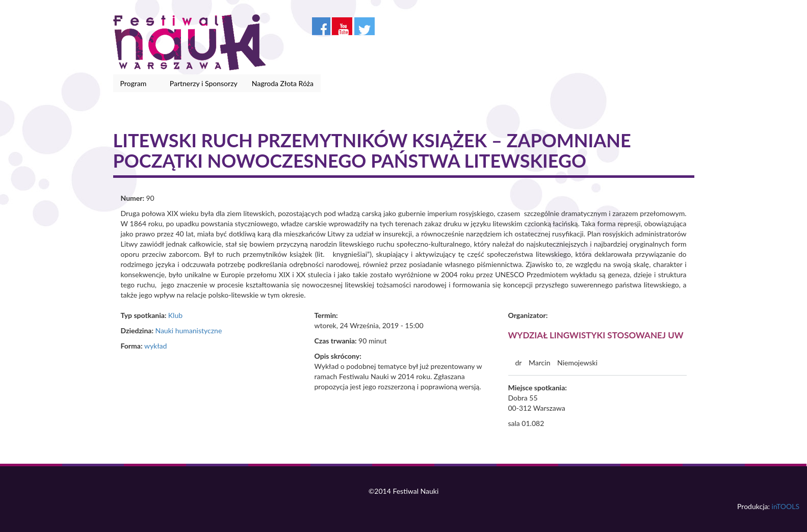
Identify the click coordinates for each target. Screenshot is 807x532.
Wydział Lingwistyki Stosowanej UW (596, 335)
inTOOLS (786, 506)
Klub (175, 315)
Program (135, 84)
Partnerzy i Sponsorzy (204, 83)
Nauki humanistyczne (188, 330)
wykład (155, 346)
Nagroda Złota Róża (283, 83)
